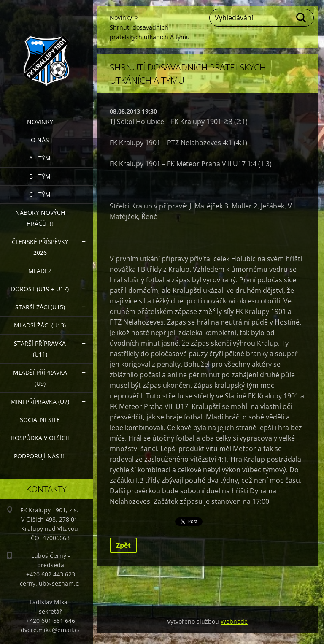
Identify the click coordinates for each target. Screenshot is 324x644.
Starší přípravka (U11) (40, 349)
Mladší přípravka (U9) (40, 378)
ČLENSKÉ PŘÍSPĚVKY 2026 (40, 247)
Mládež (40, 271)
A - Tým (40, 158)
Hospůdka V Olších (40, 438)
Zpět (123, 545)
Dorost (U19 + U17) (40, 289)
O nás (40, 140)
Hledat (302, 18)
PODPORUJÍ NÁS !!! (40, 456)
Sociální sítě (40, 420)
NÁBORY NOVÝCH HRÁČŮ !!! (40, 218)
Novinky (40, 122)
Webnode (234, 621)
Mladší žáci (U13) (40, 325)
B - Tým (40, 176)
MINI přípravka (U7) (40, 402)
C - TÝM (40, 194)
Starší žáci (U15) (40, 307)
